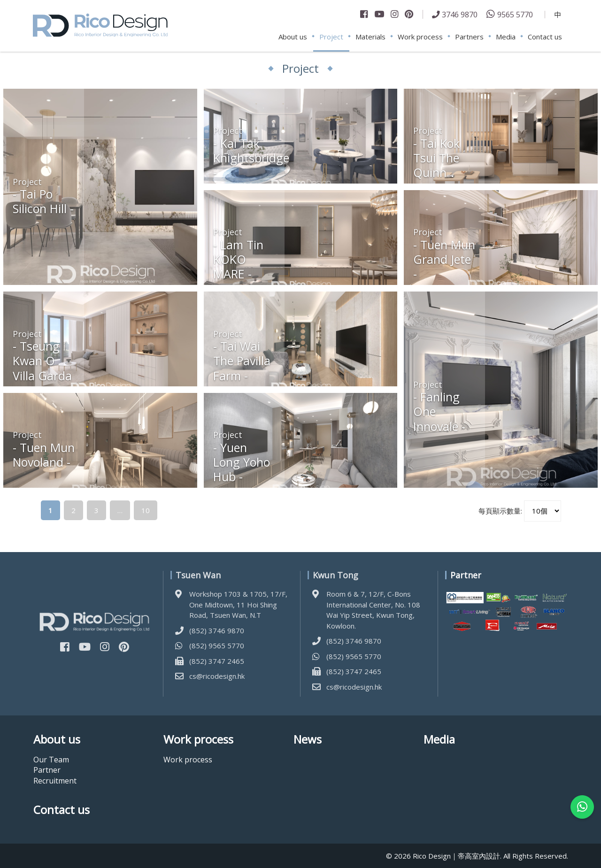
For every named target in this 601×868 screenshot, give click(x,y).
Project (331, 37)
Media (506, 37)
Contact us (545, 37)
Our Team (51, 760)
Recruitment (55, 781)
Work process (420, 37)
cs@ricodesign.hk (217, 676)
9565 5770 (515, 14)
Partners (469, 37)
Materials (370, 37)
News (308, 740)
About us (293, 37)
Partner (47, 770)
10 (146, 510)
